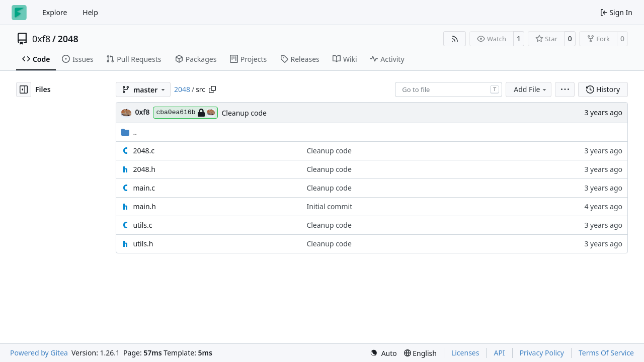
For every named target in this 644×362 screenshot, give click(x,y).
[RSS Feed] (455, 39)
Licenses (465, 353)
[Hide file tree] (24, 89)
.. (129, 132)
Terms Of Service (606, 353)
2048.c (144, 151)
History (603, 89)
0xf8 (41, 39)
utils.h (143, 244)
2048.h (144, 169)
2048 (68, 39)
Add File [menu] (531, 89)
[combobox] (449, 89)
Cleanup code (244, 113)
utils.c (142, 225)
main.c (144, 188)
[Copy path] (212, 89)
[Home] (19, 13)
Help (90, 12)
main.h (144, 206)
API (499, 353)
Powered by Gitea (39, 353)
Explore (55, 12)
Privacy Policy (542, 353)
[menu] (565, 89)
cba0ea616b (185, 113)
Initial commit (329, 206)
